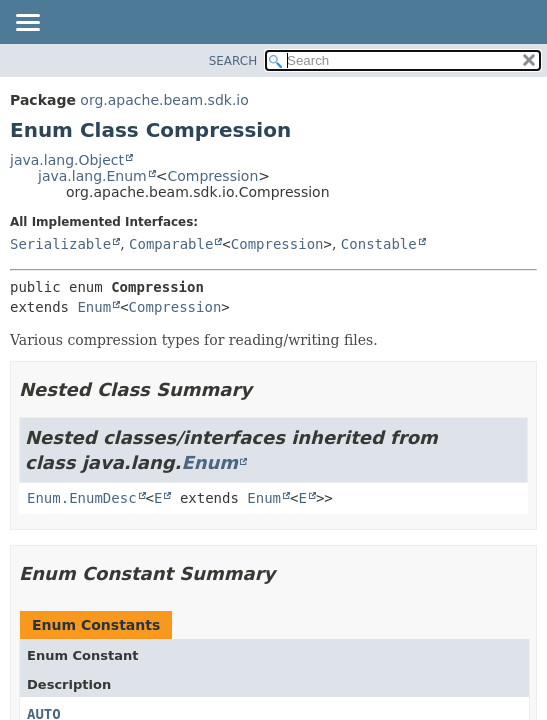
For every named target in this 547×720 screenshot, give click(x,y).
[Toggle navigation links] (27, 24)
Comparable (171, 244)
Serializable (60, 244)
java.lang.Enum (92, 176)
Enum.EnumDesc (82, 498)
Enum (94, 307)
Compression (212, 176)
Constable (379, 244)
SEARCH (233, 61)
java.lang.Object (67, 160)
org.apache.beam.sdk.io (164, 100)
